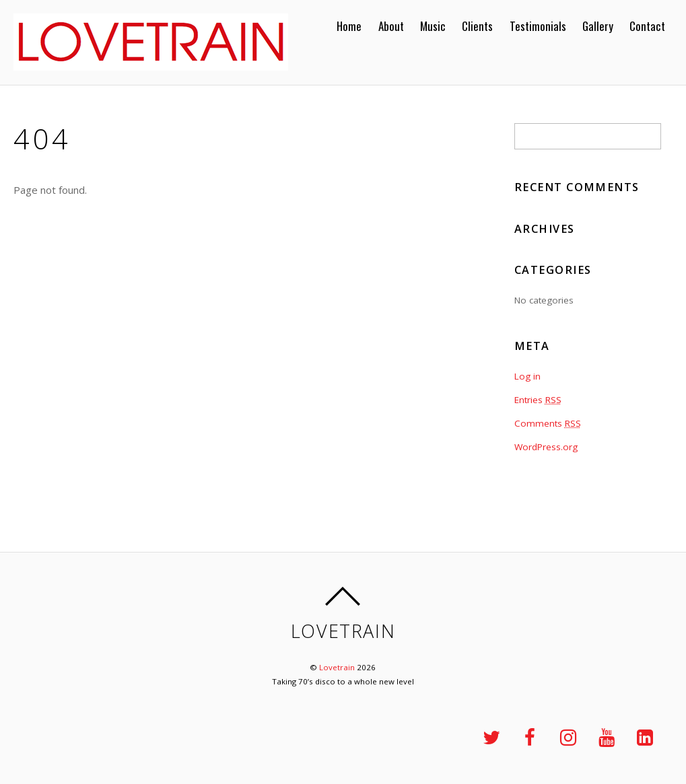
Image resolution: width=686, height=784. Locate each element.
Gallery (598, 26)
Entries (538, 400)
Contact (647, 26)
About (391, 26)
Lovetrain (337, 667)
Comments (548, 423)
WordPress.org (546, 447)
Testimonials (538, 26)
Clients (477, 26)
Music (433, 26)
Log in (527, 376)
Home (349, 26)
